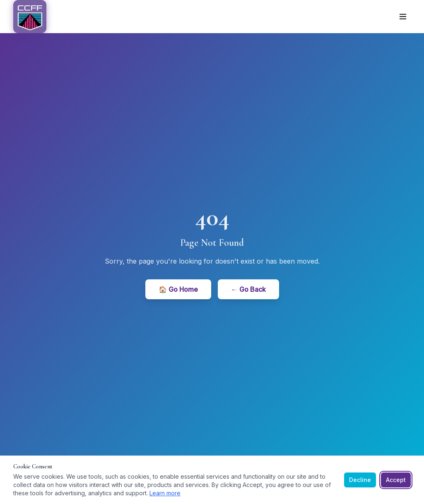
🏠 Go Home (178, 289)
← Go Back (248, 289)
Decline (360, 480)
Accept (396, 480)
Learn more (165, 493)
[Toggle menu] (403, 17)
